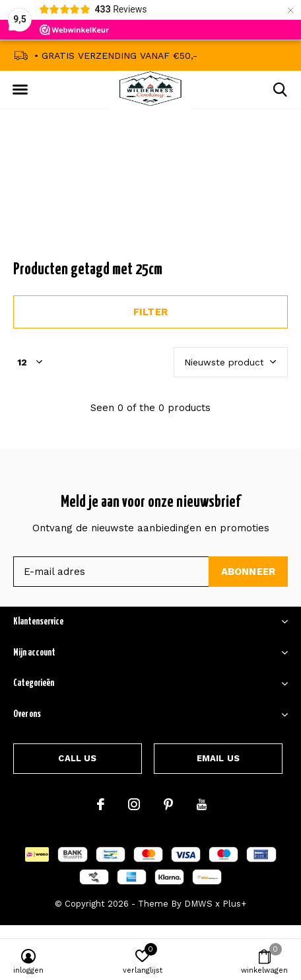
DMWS (198, 904)
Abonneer (249, 572)
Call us (77, 758)
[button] (20, 90)
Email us (218, 758)
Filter (150, 312)
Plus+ (234, 904)
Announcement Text (151, 198)
